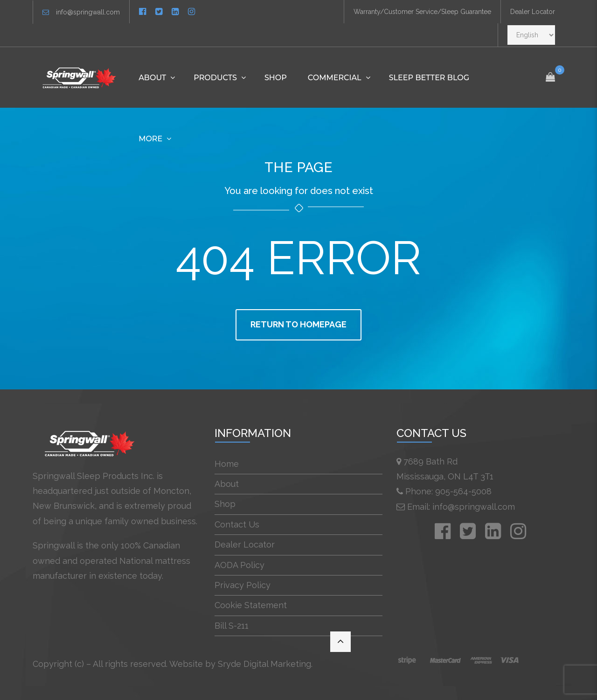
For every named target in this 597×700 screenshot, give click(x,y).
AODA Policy (239, 565)
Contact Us (237, 524)
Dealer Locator (533, 12)
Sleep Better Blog (429, 78)
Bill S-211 (232, 626)
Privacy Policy (243, 585)
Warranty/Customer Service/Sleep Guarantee (422, 12)
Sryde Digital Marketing (264, 664)
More (150, 139)
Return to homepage (298, 324)
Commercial (335, 78)
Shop (276, 78)
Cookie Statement (251, 605)
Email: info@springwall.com (461, 507)
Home (227, 464)
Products (215, 78)
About (152, 78)
